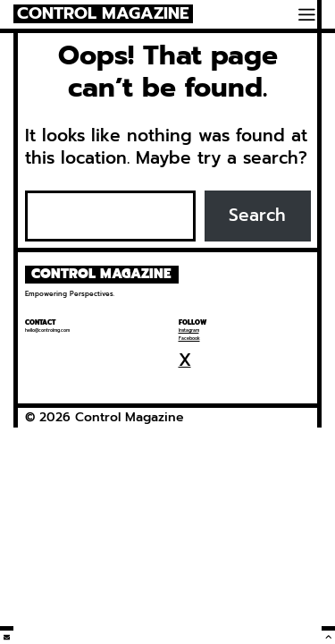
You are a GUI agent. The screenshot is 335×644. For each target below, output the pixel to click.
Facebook (189, 339)
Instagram (189, 330)
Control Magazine (103, 14)
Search (257, 215)
